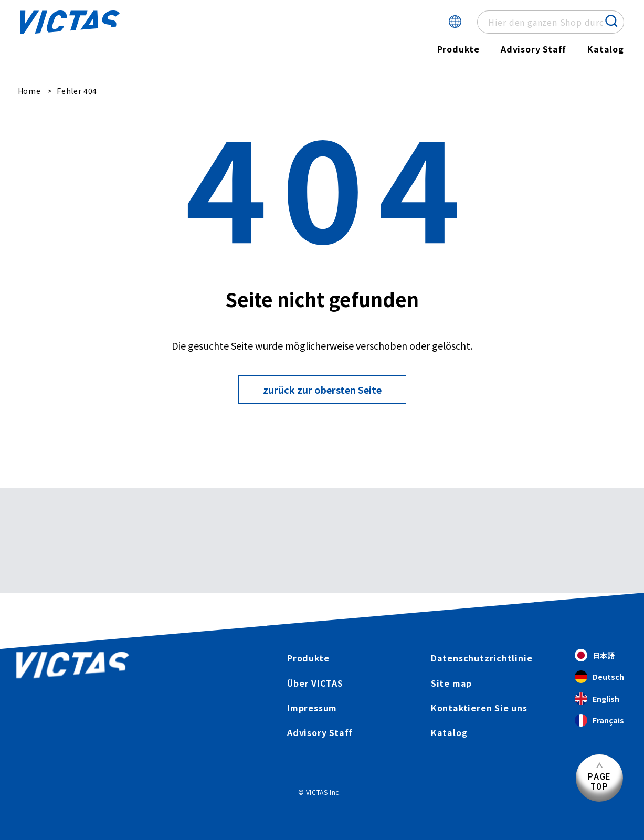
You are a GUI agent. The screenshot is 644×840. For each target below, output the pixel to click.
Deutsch (599, 678)
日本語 (595, 655)
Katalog (606, 49)
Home (29, 91)
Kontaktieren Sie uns (479, 708)
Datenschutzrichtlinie (482, 658)
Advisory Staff (534, 49)
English (597, 699)
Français (599, 721)
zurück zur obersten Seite (322, 390)
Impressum (312, 708)
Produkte (458, 49)
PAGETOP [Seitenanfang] (599, 781)
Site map (451, 683)
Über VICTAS (315, 683)
